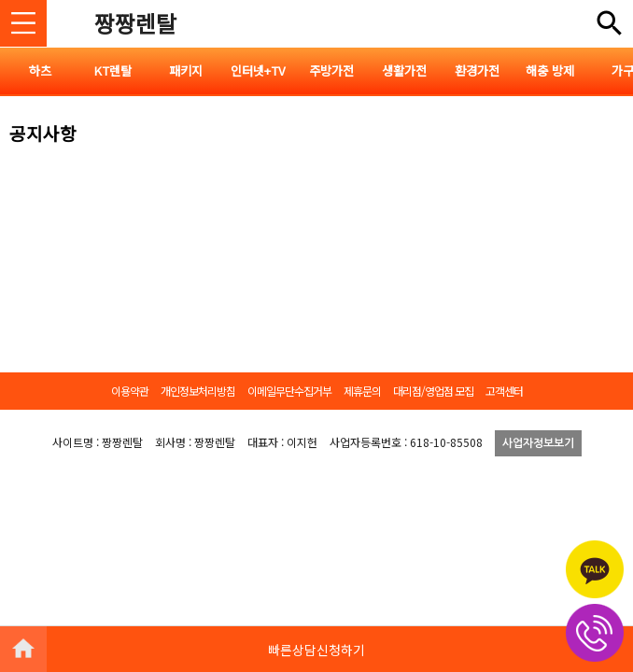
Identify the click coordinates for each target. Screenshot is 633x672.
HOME (23, 649)
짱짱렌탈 (135, 23)
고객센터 (504, 391)
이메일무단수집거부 (289, 391)
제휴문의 (362, 391)
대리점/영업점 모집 (433, 391)
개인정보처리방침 (198, 391)
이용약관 (130, 391)
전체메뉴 (610, 23)
